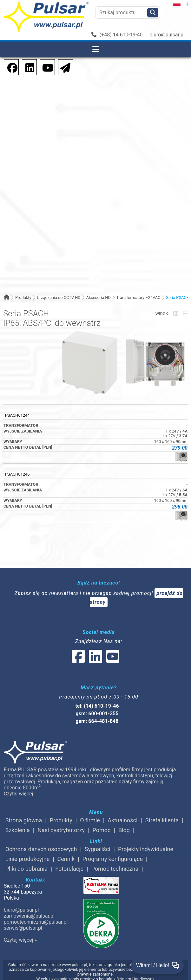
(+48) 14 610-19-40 (117, 35)
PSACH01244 (17, 415)
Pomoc (102, 830)
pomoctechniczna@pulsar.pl (36, 922)
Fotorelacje (69, 869)
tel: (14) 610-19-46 (97, 706)
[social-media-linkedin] (27, 67)
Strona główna (24, 820)
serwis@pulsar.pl (23, 928)
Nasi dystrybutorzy (61, 830)
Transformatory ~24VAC (138, 297)
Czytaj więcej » (20, 940)
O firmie (90, 820)
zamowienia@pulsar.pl (29, 916)
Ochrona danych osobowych (41, 849)
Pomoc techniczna (115, 869)
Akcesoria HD (99, 297)
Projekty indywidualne (146, 849)
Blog (124, 830)
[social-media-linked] (95, 660)
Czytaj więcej (19, 794)
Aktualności (122, 820)
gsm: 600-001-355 (97, 714)
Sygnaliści (98, 849)
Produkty (23, 297)
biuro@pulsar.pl (167, 35)
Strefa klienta (162, 820)
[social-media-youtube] (46, 67)
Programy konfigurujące (113, 859)
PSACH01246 (17, 474)
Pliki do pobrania (26, 869)
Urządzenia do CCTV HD (59, 297)
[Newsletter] (63, 67)
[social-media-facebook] (9, 67)
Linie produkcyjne (27, 859)
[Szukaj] (153, 13)
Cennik (66, 859)
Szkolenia (18, 830)
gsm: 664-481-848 (97, 721)
